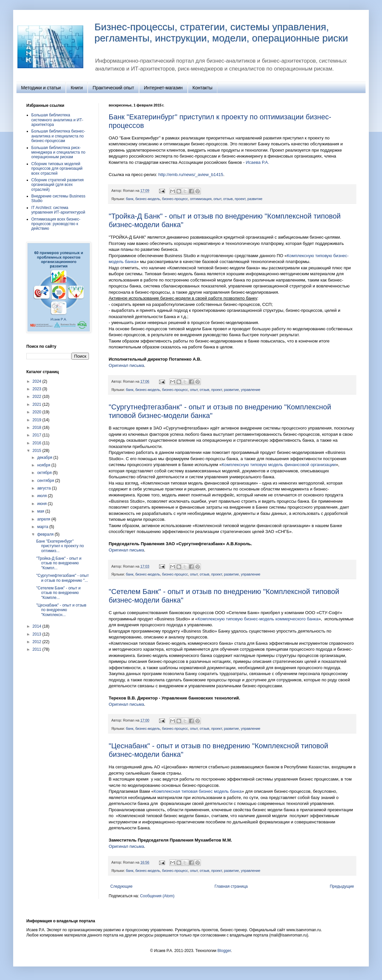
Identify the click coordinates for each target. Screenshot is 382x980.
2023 (38, 389)
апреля (44, 519)
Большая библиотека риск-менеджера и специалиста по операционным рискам (58, 152)
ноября (44, 465)
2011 (38, 649)
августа (45, 488)
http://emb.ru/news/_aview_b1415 (191, 175)
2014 (38, 626)
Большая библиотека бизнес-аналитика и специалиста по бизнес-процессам (58, 136)
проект (240, 199)
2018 (38, 428)
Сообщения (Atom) (157, 896)
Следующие (121, 886)
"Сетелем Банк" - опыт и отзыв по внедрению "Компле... (58, 593)
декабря (45, 458)
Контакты (203, 88)
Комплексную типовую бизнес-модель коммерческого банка (258, 619)
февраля (46, 534)
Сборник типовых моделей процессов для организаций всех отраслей (57, 169)
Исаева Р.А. (257, 162)
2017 (38, 435)
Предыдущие (342, 886)
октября (45, 473)
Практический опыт (113, 88)
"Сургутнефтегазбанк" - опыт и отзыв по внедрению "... (63, 578)
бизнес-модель (148, 199)
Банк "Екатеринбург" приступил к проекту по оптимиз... (60, 546)
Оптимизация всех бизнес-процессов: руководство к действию (56, 224)
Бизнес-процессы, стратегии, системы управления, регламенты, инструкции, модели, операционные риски (221, 32)
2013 (38, 634)
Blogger (224, 951)
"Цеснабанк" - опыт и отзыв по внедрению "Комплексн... (61, 610)
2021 (38, 404)
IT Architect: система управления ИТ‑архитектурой (58, 210)
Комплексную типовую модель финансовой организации (279, 465)
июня (42, 504)
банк (130, 199)
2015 (38, 451)
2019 (38, 420)
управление (251, 390)
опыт (217, 199)
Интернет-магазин (163, 88)
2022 (38, 397)
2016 (38, 443)
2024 (38, 381)
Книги (77, 88)
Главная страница (231, 886)
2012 (38, 642)
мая (41, 511)
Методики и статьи (41, 88)
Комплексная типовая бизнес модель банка (198, 791)
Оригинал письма (126, 365)
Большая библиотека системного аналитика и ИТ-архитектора (57, 120)
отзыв (228, 199)
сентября (46, 481)
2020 (38, 412)
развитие (255, 199)
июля (42, 496)
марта (43, 527)
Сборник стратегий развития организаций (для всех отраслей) (57, 185)
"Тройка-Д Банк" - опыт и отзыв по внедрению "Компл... (59, 563)
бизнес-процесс (175, 199)
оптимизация (201, 199)
